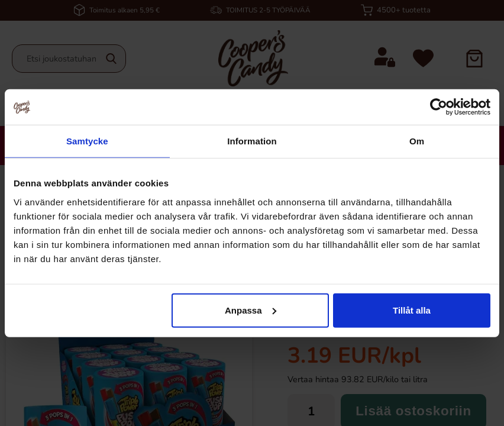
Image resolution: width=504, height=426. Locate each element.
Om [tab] (417, 141)
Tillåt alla (412, 310)
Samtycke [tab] (87, 141)
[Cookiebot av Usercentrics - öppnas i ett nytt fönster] (439, 107)
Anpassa (251, 310)
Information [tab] (252, 141)
